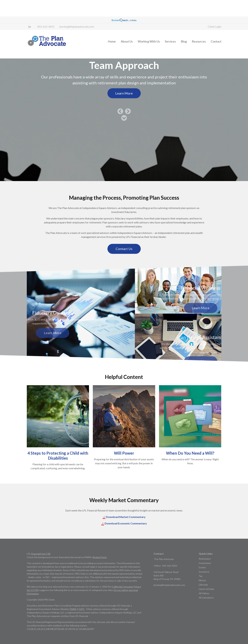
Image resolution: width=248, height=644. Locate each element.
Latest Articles (207, 596)
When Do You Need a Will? (190, 460)
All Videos (204, 600)
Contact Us (124, 255)
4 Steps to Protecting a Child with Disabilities (58, 462)
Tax (201, 583)
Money (202, 587)
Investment (205, 570)
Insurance (204, 578)
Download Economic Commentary (125, 530)
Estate (202, 574)
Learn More (124, 100)
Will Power (124, 460)
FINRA (73, 616)
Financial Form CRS (41, 560)
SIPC (82, 616)
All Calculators (206, 604)
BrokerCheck (100, 564)
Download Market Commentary (125, 523)
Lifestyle (203, 591)
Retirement (205, 565)
